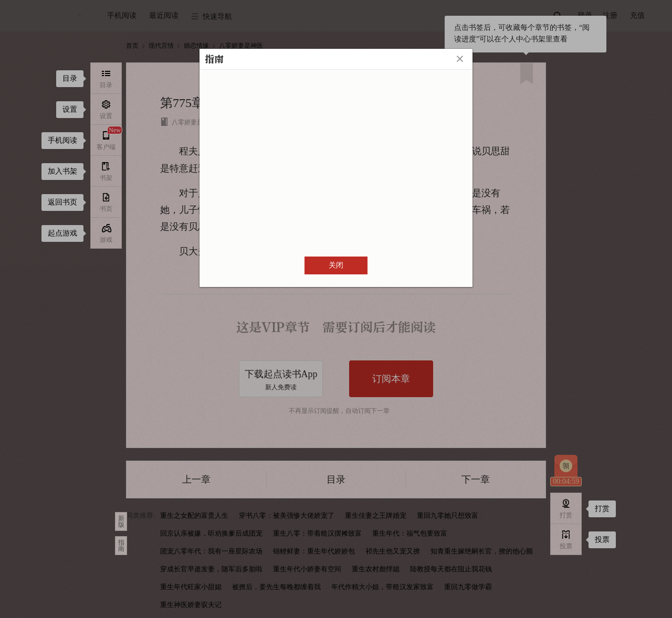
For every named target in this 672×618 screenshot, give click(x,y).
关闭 (336, 265)
